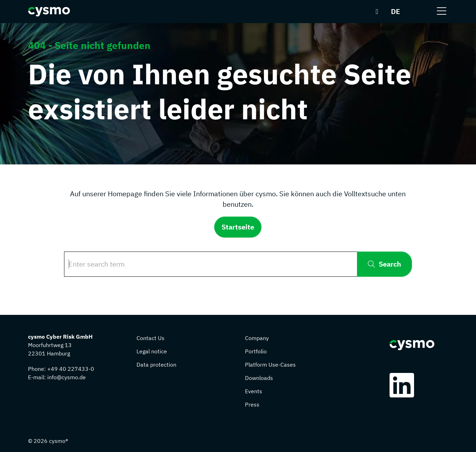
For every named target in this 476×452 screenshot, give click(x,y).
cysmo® (59, 441)
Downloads (259, 378)
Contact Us (150, 338)
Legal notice (152, 351)
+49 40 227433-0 (71, 369)
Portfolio (256, 351)
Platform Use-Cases (270, 365)
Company (257, 338)
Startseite (238, 227)
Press (252, 404)
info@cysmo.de (66, 377)
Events (254, 391)
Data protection (156, 365)
